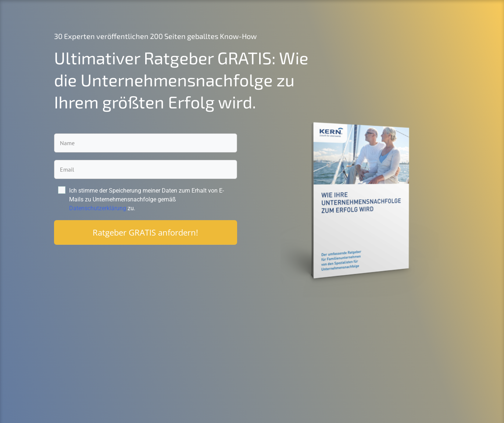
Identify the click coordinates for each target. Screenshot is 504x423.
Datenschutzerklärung (98, 208)
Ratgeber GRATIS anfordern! (145, 232)
